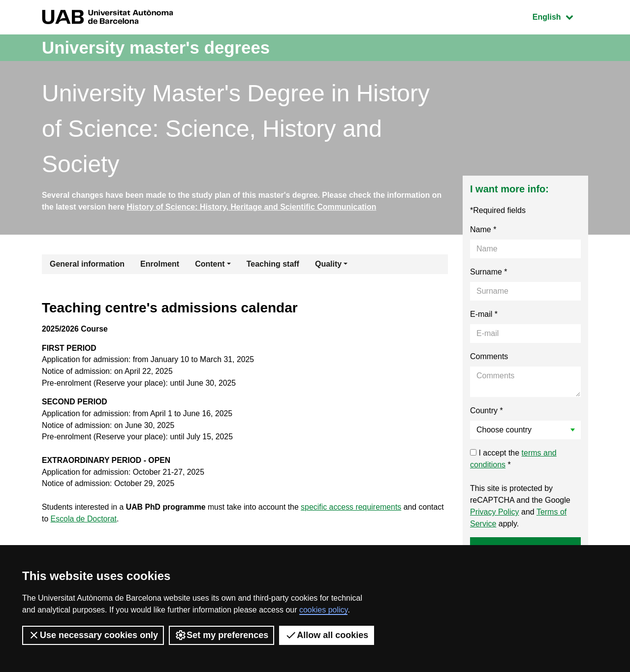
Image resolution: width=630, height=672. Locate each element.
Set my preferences (221, 635)
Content (210, 264)
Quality (328, 264)
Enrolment (160, 264)
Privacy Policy (495, 512)
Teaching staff (273, 264)
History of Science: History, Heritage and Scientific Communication (253, 207)
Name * (483, 230)
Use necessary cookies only (93, 635)
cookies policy (323, 610)
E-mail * (484, 315)
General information (87, 264)
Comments (489, 357)
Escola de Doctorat (84, 522)
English (560, 16)
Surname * (489, 272)
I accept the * (513, 459)
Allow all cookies (327, 635)
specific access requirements (354, 510)
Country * (487, 411)
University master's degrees (160, 47)
